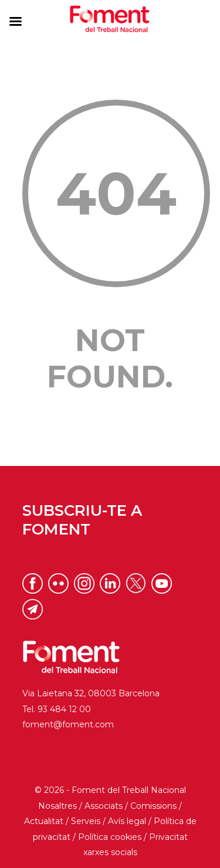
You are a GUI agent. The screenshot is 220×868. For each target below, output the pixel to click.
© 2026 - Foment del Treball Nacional (110, 790)
